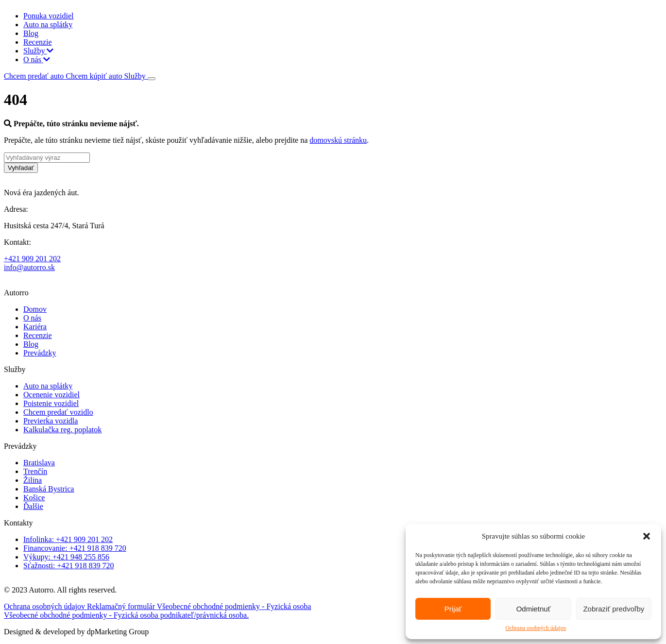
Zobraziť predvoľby (614, 609)
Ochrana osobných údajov (536, 628)
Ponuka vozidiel (49, 16)
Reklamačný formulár (122, 606)
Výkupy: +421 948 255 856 (66, 557)
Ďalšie (33, 506)
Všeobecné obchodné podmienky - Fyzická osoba (234, 606)
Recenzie (38, 42)
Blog (31, 33)
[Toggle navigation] (152, 79)
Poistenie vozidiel (51, 403)
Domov (35, 309)
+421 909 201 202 (32, 259)
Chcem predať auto (35, 76)
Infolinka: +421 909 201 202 (68, 539)
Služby (38, 51)
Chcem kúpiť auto (95, 76)
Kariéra (35, 327)
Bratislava (39, 463)
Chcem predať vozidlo (58, 412)
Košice (34, 498)
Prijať (453, 609)
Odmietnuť (534, 609)
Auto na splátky (48, 25)
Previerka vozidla (51, 421)
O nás (37, 59)
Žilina (33, 480)
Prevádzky (40, 353)
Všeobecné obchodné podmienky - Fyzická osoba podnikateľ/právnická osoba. (126, 615)
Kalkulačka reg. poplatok (62, 430)
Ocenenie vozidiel (51, 395)
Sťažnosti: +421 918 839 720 (69, 566)
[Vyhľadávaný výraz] (47, 158)
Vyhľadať (21, 168)
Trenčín (35, 471)
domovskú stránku (338, 140)
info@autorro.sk (29, 267)
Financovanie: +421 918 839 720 (75, 548)
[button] (647, 536)
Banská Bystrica (49, 489)
